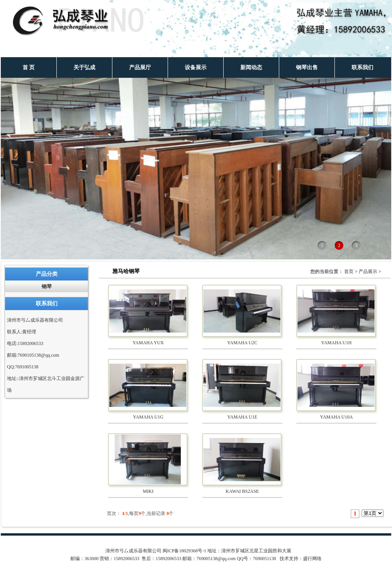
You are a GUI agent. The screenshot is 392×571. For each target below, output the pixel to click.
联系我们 (362, 67)
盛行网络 (312, 559)
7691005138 (27, 367)
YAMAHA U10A (336, 417)
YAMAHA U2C (242, 343)
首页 (349, 271)
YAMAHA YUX (148, 343)
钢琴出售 (307, 67)
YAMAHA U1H (336, 343)
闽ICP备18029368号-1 (185, 551)
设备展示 (196, 67)
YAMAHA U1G (148, 417)
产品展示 (368, 271)
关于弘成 (84, 67)
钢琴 (47, 286)
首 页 (29, 67)
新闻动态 (251, 67)
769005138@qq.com (216, 559)
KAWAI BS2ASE (242, 491)
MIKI (148, 491)
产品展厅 (140, 67)
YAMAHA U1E (242, 417)
